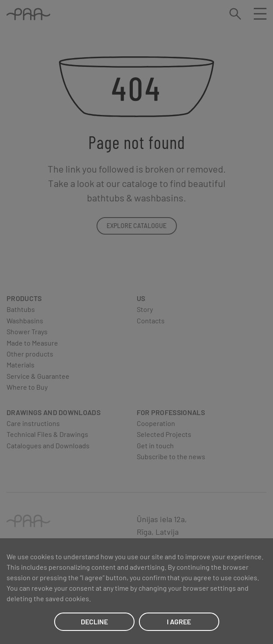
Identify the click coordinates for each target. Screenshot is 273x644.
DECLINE (94, 621)
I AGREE (179, 621)
